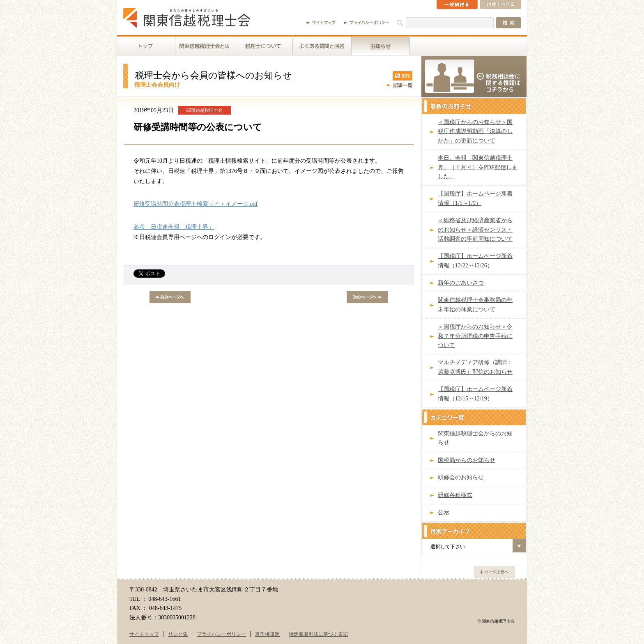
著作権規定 (267, 634)
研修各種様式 (455, 495)
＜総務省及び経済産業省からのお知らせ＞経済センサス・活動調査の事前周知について (475, 230)
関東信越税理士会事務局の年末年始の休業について (475, 305)
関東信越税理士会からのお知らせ (475, 438)
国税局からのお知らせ (467, 460)
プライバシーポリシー (221, 634)
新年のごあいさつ (461, 283)
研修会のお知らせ (461, 477)
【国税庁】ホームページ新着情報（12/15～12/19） (475, 394)
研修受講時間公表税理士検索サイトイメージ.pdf (195, 204)
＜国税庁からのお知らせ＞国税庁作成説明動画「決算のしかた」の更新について (475, 131)
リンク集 (178, 634)
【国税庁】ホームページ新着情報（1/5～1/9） (475, 198)
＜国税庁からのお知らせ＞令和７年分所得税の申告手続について (475, 336)
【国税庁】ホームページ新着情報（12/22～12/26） (475, 261)
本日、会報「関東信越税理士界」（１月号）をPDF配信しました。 (478, 167)
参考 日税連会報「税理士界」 (174, 227)
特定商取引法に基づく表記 (318, 634)
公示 (444, 512)
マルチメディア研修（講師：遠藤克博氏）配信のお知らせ (475, 367)
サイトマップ (144, 634)
